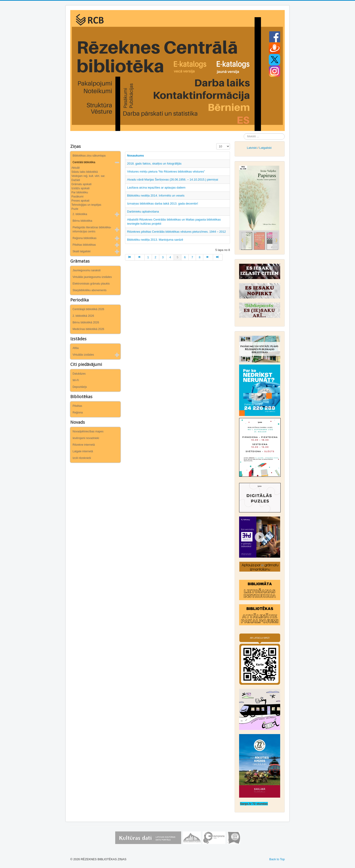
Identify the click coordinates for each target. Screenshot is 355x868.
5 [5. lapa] (177, 257)
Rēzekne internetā (84, 445)
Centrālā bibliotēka (84, 162)
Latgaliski (265, 148)
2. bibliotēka (80, 214)
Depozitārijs (80, 387)
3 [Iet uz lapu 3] (163, 257)
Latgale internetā (83, 451)
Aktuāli (76, 168)
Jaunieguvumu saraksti (87, 270)
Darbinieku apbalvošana (143, 212)
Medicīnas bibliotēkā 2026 (88, 329)
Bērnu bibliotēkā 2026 (86, 322)
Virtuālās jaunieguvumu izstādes (92, 277)
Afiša (76, 348)
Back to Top (277, 859)
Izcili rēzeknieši (82, 458)
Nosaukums (136, 156)
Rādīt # (216, 143)
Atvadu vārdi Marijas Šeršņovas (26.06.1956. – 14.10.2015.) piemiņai (173, 180)
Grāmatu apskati (81, 184)
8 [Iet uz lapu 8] (200, 257)
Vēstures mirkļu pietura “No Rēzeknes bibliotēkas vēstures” (166, 172)
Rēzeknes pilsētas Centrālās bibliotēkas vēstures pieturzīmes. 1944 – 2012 (176, 232)
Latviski (252, 148)
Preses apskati (80, 201)
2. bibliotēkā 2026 (83, 316)
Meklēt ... (244, 133)
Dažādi (76, 180)
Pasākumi (77, 197)
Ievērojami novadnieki (86, 438)
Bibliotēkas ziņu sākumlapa (89, 156)
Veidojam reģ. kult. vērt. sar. (88, 176)
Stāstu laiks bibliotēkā (85, 172)
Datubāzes (79, 374)
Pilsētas (77, 406)
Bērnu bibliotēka (82, 221)
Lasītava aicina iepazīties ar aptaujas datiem (156, 188)
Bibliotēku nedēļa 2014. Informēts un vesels (156, 196)
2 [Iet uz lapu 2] (155, 257)
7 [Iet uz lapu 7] (192, 257)
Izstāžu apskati (80, 188)
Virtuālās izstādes (83, 355)
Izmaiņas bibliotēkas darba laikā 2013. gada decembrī (163, 204)
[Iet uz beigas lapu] (218, 257)
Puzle (75, 209)
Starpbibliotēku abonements (90, 290)
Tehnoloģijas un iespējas (86, 205)
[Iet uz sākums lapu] (130, 257)
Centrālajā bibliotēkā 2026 (88, 309)
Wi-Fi (76, 380)
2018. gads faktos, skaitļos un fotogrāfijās (154, 164)
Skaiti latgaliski (82, 251)
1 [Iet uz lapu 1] (148, 257)
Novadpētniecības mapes (88, 431)
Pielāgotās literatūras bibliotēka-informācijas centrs (92, 229)
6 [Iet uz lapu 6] (185, 257)
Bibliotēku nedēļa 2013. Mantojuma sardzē (155, 240)
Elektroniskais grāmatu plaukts (91, 284)
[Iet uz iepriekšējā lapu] (140, 257)
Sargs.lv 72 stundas (254, 804)
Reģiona (78, 413)
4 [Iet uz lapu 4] (170, 257)
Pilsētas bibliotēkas (84, 245)
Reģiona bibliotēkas (85, 238)
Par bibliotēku (80, 192)
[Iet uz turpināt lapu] (208, 257)
